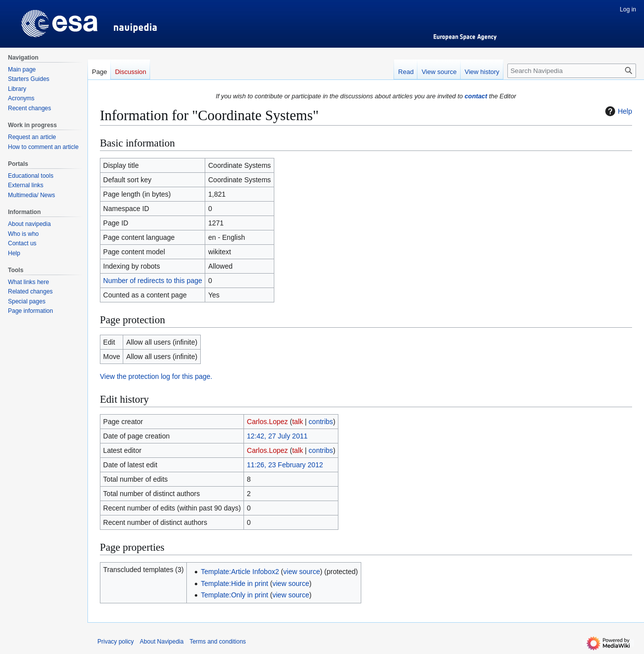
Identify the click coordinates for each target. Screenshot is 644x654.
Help (617, 111)
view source (302, 572)
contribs (321, 422)
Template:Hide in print (234, 583)
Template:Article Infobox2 (240, 572)
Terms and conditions (217, 642)
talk (298, 422)
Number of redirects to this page (153, 281)
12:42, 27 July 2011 (277, 436)
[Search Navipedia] (572, 71)
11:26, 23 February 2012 (285, 465)
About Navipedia (161, 642)
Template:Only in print (234, 595)
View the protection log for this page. (156, 376)
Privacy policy (116, 642)
